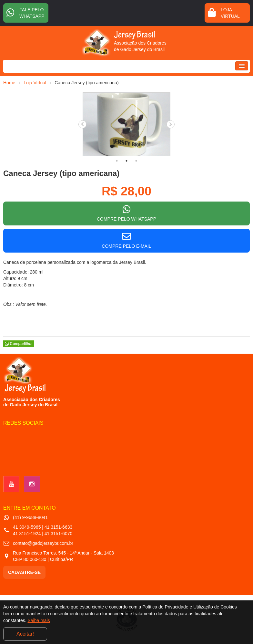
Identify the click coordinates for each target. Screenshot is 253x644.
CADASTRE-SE (24, 572)
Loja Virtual (35, 83)
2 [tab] (126, 161)
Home (9, 83)
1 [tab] (117, 161)
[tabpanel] (126, 124)
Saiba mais (39, 620)
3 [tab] (136, 161)
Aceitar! (25, 634)
